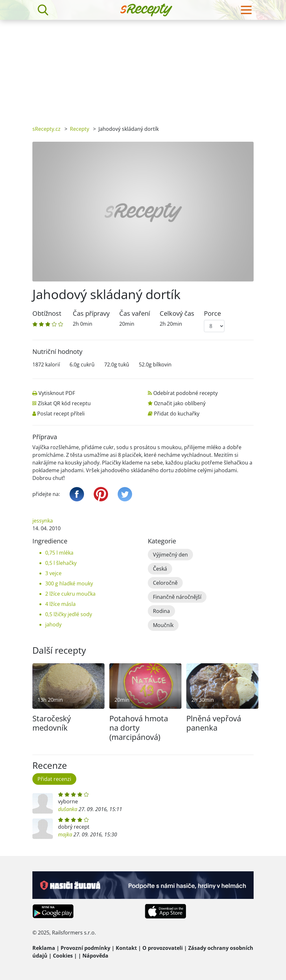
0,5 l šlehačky (61, 563)
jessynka (43, 521)
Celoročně (165, 583)
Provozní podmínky (85, 948)
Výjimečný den (170, 555)
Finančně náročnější (177, 597)
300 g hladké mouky (69, 583)
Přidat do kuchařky (177, 414)
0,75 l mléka (59, 553)
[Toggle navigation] (246, 10)
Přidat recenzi (54, 779)
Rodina (161, 611)
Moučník (163, 625)
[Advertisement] (143, 68)
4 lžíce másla (60, 604)
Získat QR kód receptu (64, 403)
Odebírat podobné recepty (185, 393)
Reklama (44, 948)
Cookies (63, 956)
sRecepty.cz (46, 129)
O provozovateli (163, 948)
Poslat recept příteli (61, 414)
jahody (53, 624)
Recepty (80, 129)
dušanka (68, 809)
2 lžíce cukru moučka (70, 594)
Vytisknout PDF (57, 393)
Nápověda (95, 956)
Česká (160, 569)
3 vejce (53, 573)
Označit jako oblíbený (180, 403)
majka (65, 834)
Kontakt (126, 948)
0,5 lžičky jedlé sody (69, 614)
